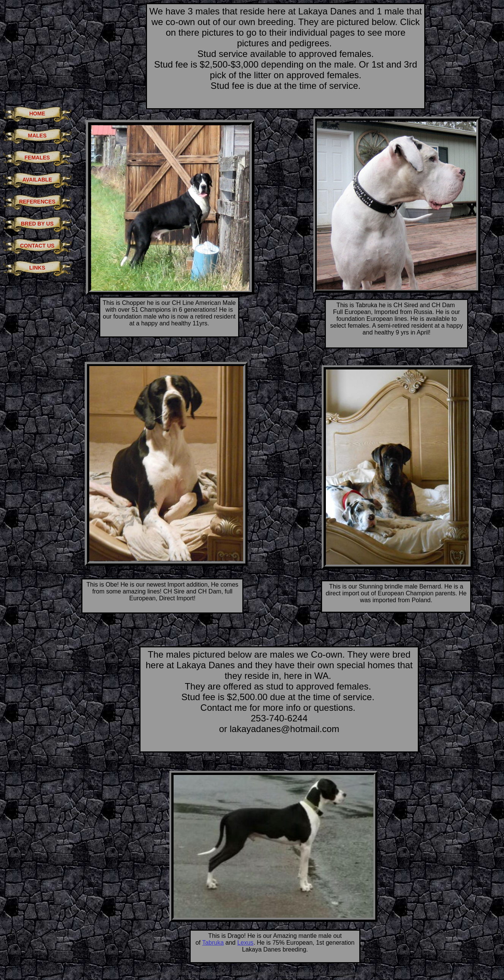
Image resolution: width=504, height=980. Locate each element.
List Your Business (338, 974)
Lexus (246, 943)
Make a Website (293, 974)
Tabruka (213, 943)
